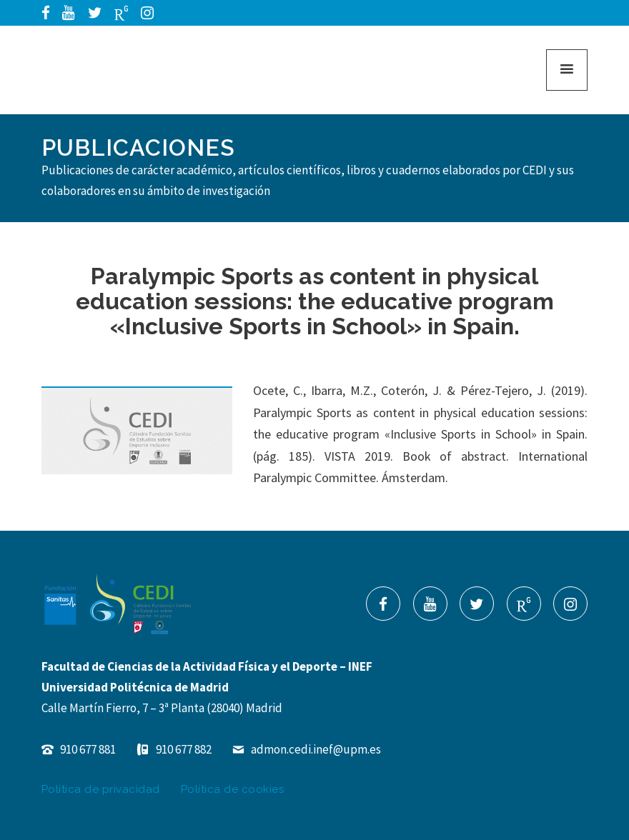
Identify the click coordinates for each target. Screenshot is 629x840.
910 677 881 (79, 749)
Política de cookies (233, 789)
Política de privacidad (101, 789)
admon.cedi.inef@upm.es (307, 749)
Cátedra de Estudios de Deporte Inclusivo (103, 70)
